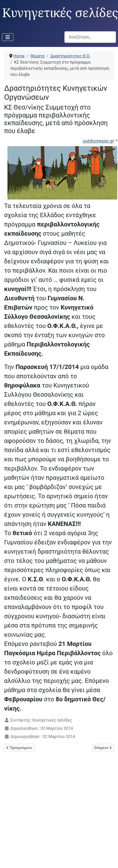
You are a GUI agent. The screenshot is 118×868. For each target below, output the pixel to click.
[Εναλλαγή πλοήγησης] (8, 37)
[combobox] (90, 37)
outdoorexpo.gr (98, 141)
